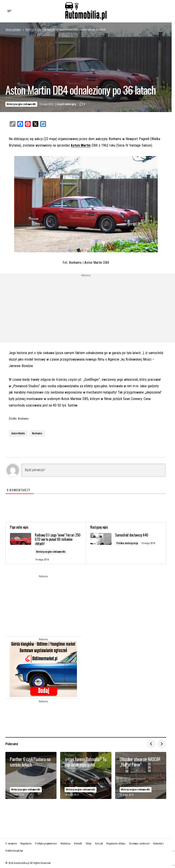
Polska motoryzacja (127, 543)
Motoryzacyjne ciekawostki (40, 30)
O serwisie (11, 843)
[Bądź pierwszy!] (93, 470)
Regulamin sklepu (116, 843)
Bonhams (37, 433)
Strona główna (13, 30)
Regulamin (26, 843)
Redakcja (66, 843)
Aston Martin (81, 145)
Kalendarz (159, 843)
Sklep (89, 843)
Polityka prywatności (46, 843)
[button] (9, 11)
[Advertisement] (50, 308)
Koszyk (99, 843)
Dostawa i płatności (139, 843)
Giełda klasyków (14, 851)
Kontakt (78, 843)
